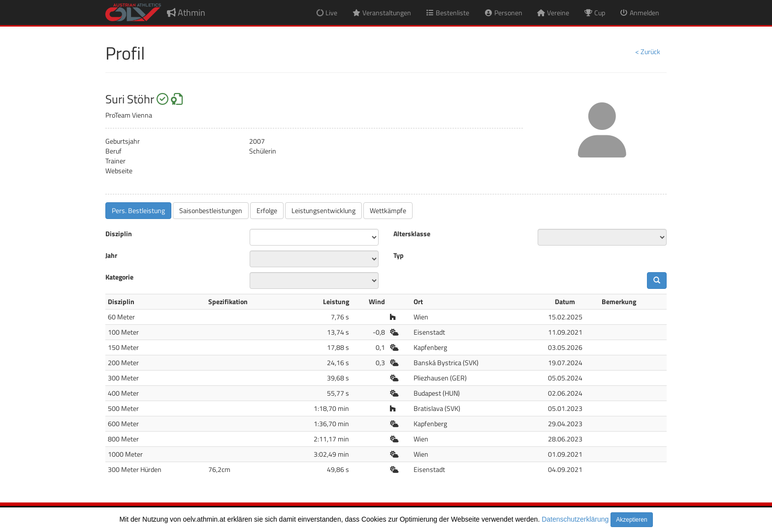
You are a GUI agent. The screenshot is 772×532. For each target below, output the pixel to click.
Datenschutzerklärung (575, 519)
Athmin (186, 13)
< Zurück (648, 51)
